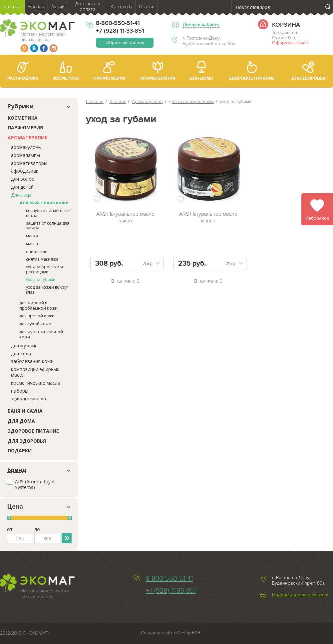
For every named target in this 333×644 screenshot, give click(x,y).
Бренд (17, 470)
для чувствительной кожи (41, 334)
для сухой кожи (35, 324)
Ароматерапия (28, 137)
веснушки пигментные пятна (48, 213)
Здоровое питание (33, 431)
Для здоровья (27, 441)
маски (32, 236)
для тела (21, 353)
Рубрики (20, 106)
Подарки (20, 450)
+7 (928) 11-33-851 (120, 31)
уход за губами (41, 279)
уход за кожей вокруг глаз (47, 289)
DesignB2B (189, 633)
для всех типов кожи (44, 202)
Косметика (23, 118)
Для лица (21, 195)
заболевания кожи (32, 361)
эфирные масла (28, 398)
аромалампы (25, 155)
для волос (22, 179)
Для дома (21, 421)
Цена (15, 507)
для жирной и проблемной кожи (38, 305)
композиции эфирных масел (35, 372)
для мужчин (24, 345)
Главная (95, 101)
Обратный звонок (125, 42)
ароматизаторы (29, 163)
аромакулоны (26, 147)
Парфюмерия (25, 127)
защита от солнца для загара (48, 225)
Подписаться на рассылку (300, 595)
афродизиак (25, 171)
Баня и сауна (25, 411)
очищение (37, 251)
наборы (20, 391)
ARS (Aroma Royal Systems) (35, 485)
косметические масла (36, 383)
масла (32, 243)
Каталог (118, 101)
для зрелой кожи (37, 316)
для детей (22, 187)
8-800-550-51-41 (118, 23)
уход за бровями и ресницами (44, 269)
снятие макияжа (42, 259)
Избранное (317, 218)
